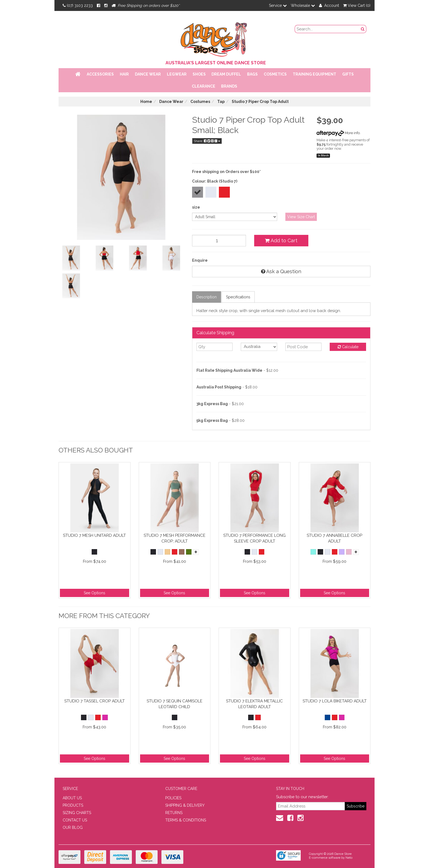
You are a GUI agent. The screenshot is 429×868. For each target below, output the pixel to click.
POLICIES (173, 798)
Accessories (100, 74)
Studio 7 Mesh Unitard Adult (94, 535)
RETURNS (174, 813)
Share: (207, 141)
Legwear (177, 74)
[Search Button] (363, 29)
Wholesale (303, 5)
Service (278, 5)
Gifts (348, 74)
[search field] (327, 29)
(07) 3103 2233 (78, 5)
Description (207, 297)
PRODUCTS (73, 805)
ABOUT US (72, 798)
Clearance (204, 86)
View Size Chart (301, 217)
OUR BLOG (73, 827)
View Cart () (357, 5)
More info (338, 133)
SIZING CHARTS (77, 813)
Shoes (199, 74)
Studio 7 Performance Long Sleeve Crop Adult (254, 538)
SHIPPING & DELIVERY (185, 805)
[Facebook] (98, 5)
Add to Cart (281, 240)
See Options (95, 593)
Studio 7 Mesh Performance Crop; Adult (175, 538)
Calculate (348, 347)
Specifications (238, 297)
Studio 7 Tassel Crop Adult (95, 701)
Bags (252, 74)
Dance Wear (148, 74)
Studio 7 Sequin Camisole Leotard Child (175, 704)
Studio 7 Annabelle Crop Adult (334, 538)
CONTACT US (75, 820)
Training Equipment (314, 74)
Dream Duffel (226, 74)
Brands (229, 86)
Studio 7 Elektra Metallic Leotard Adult (254, 704)
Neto (349, 858)
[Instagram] (106, 5)
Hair (124, 74)
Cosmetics (275, 74)
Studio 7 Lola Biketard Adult (335, 701)
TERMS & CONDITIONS (186, 820)
